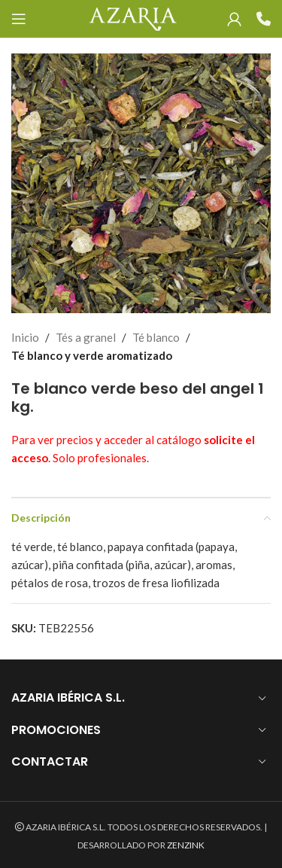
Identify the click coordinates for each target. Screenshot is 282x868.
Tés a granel (86, 337)
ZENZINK (186, 845)
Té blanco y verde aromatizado (92, 355)
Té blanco (156, 337)
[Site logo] (133, 17)
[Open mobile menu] (19, 19)
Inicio (25, 337)
